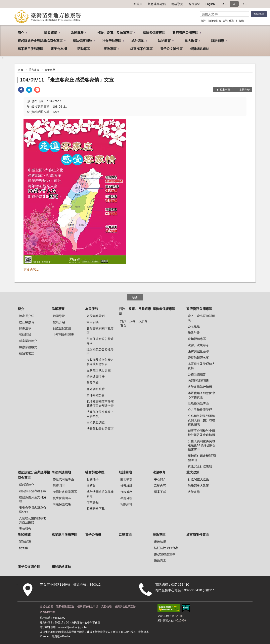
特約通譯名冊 (96, 376)
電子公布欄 (59, 49)
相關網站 (126, 504)
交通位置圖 (47, 606)
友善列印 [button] (244, 90)
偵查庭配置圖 (62, 328)
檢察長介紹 (27, 316)
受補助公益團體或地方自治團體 (33, 520)
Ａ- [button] (224, 4)
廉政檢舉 (160, 542)
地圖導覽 (59, 316)
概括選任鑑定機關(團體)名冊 (202, 458)
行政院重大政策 (198, 479)
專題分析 (126, 498)
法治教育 (164, 41)
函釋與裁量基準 (198, 351)
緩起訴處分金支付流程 (33, 499)
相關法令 (93, 479)
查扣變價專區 (197, 339)
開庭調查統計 (96, 389)
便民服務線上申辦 (88, 606)
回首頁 (138, 4)
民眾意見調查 (96, 422)
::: (3, 3)
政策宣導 (50, 70)
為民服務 (77, 33)
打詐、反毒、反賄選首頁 (134, 323)
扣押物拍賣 (215, 21)
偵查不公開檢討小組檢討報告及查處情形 (201, 433)
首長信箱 (194, 4)
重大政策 (191, 41)
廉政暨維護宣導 (165, 554)
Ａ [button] (234, 4)
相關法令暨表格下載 (33, 491)
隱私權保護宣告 (65, 606)
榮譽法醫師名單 (198, 357)
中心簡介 (160, 479)
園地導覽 (126, 479)
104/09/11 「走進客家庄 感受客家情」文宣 (67, 80)
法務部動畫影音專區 (100, 428)
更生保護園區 (62, 498)
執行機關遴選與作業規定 (100, 494)
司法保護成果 (62, 504)
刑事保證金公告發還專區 (100, 341)
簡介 (21, 33)
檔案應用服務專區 (31, 49)
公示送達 (194, 326)
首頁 (21, 70)
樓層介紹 (59, 322)
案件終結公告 (96, 395)
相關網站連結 (199, 49)
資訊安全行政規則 (200, 466)
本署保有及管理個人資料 (201, 366)
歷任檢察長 (27, 322)
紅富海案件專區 (141, 49)
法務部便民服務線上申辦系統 (100, 414)
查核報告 (25, 528)
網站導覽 (177, 4)
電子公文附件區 (171, 49)
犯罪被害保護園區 (65, 492)
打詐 (203, 21)
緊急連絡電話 (157, 4)
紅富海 (240, 21)
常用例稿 (93, 322)
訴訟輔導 (229, 21)
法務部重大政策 (198, 485)
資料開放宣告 (48, 612)
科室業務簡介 (28, 341)
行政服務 (126, 492)
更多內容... (31, 269)
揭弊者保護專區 (154, 33)
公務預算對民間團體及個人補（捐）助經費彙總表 (201, 420)
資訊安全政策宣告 (125, 606)
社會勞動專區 (112, 41)
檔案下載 (160, 492)
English (210, 4)
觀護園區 (59, 485)
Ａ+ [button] (244, 4)
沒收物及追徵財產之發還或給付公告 (100, 362)
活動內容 (160, 485)
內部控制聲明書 (198, 380)
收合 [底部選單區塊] (135, 297)
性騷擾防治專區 (198, 403)
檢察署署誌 (27, 353)
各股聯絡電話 (96, 316)
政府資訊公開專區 (185, 33)
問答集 (91, 485)
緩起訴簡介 (27, 485)
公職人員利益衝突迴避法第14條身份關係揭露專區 (202, 445)
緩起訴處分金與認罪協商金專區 (40, 41)
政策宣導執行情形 (200, 387)
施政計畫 (194, 332)
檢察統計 (126, 485)
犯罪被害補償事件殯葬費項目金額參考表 (100, 403)
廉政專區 (110, 49)
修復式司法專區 (63, 479)
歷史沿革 (25, 328)
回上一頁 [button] (225, 90)
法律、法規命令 (198, 345)
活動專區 (84, 49)
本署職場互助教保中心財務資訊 (201, 395)
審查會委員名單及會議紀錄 (33, 510)
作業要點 (93, 502)
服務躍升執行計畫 (99, 370)
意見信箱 (106, 606)
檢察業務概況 (28, 347)
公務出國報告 (197, 374)
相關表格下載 (96, 508)
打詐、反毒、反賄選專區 (115, 33)
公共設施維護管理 (200, 410)
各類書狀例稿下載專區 (100, 330)
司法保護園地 (82, 41)
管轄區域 (25, 334)
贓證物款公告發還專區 (100, 351)
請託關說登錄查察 (166, 548)
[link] (21, 90)
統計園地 (138, 41)
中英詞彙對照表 (63, 334)
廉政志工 (160, 560)
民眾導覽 (51, 33)
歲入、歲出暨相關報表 (201, 318)
